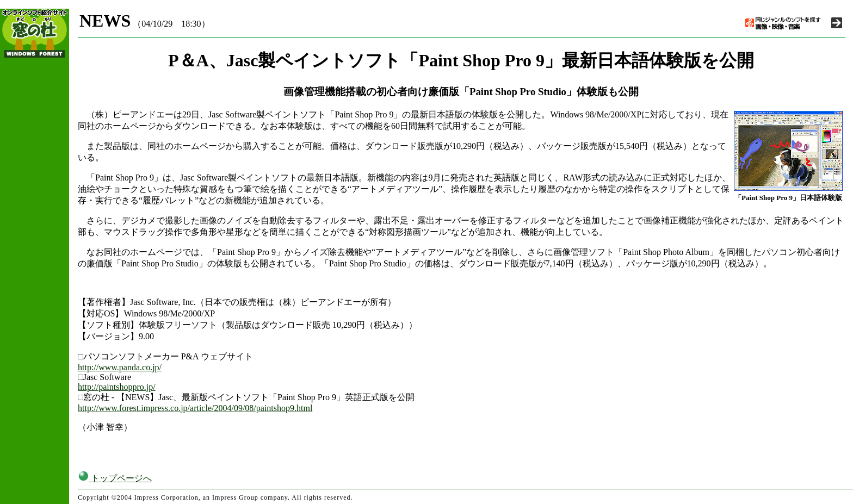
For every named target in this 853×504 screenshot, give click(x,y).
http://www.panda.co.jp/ (120, 367)
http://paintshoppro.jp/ (117, 387)
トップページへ (115, 478)
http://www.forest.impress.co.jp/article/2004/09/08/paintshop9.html (195, 408)
